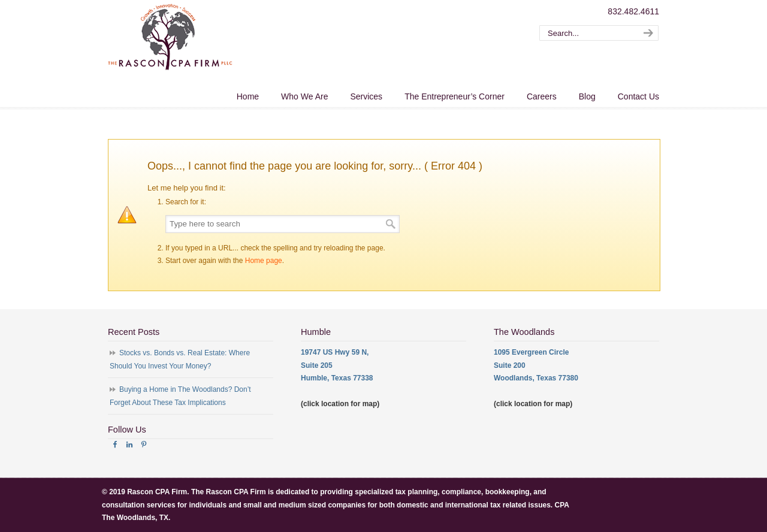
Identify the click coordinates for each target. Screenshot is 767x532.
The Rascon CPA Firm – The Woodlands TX (170, 37)
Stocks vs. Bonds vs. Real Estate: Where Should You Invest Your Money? (180, 359)
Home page (264, 261)
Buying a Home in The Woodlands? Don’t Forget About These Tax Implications (180, 396)
